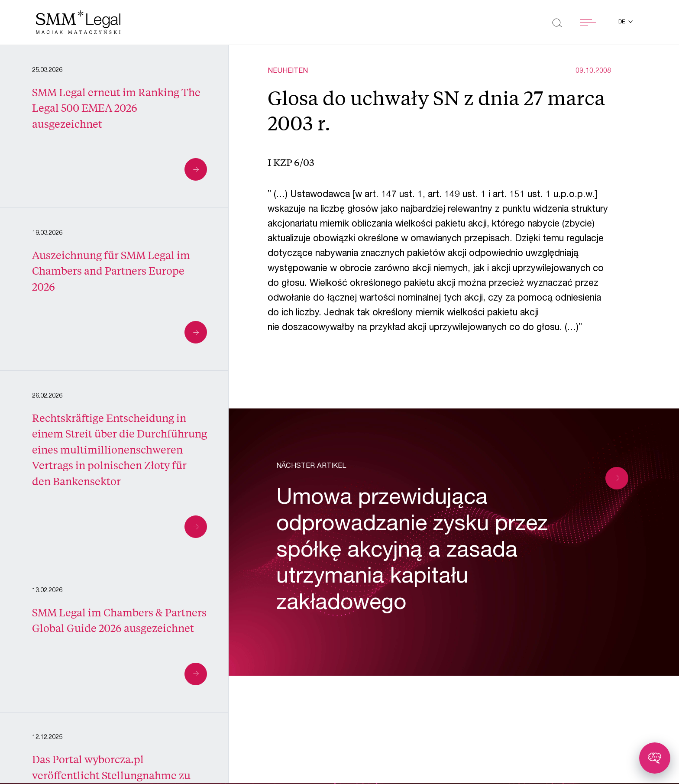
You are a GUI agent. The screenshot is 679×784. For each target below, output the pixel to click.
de (623, 22)
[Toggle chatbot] (655, 758)
